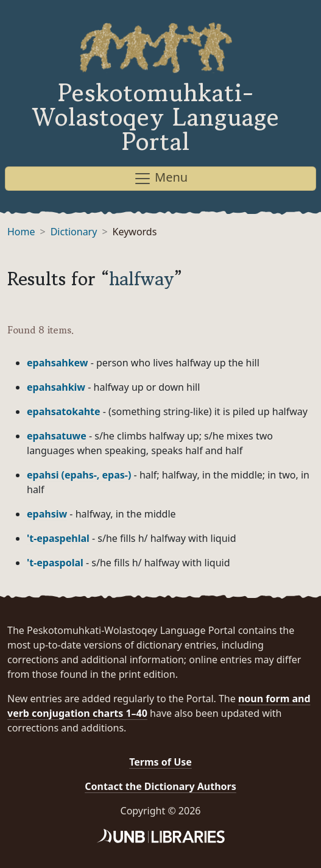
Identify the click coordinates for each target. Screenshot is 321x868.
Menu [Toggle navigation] (160, 178)
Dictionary (74, 232)
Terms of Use (160, 762)
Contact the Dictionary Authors (160, 786)
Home (21, 232)
